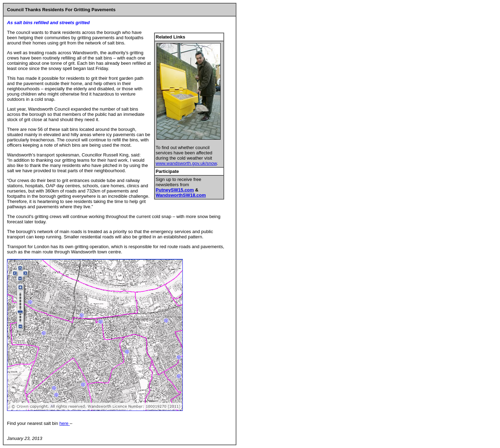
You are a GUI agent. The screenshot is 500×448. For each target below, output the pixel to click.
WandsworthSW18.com (181, 195)
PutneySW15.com (175, 190)
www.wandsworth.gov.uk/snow (186, 163)
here (65, 423)
